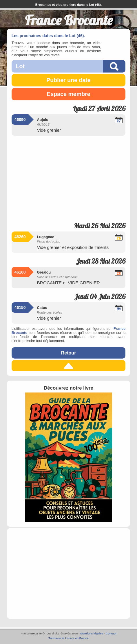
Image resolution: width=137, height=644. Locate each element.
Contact (111, 633)
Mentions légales (92, 633)
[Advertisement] (69, 177)
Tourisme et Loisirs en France (68, 638)
